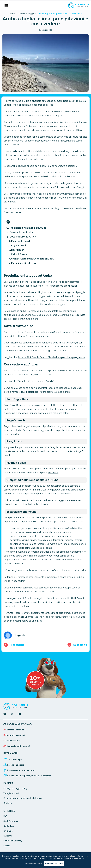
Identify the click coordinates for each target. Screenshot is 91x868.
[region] (45, 860)
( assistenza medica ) (14, 730)
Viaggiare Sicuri (11, 793)
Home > (13, 14)
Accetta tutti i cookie (54, 863)
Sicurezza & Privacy (13, 841)
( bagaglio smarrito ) (14, 735)
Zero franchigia (15, 760)
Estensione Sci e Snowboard (21, 770)
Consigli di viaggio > (27, 14)
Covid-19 (8, 803)
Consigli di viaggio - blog (15, 788)
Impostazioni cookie (34, 863)
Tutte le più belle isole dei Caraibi (36, 381)
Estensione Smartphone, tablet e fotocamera (29, 776)
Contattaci (9, 826)
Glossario (8, 836)
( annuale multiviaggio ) (17, 746)
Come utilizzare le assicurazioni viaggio (22, 798)
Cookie (7, 846)
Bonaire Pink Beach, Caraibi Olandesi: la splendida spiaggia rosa (52, 357)
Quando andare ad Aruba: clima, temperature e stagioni (47, 166)
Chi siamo (8, 831)
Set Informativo (11, 821)
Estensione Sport (16, 765)
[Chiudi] (87, 856)
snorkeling (54, 472)
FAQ (5, 816)
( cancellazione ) (12, 741)
